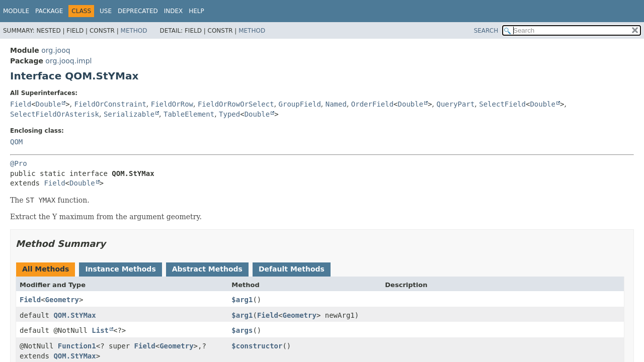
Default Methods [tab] (292, 269)
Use (106, 11)
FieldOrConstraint (110, 104)
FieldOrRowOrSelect (236, 104)
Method (134, 31)
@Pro (19, 163)
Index (174, 11)
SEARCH (486, 31)
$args (242, 330)
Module (16, 11)
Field (21, 104)
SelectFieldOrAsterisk (55, 114)
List (100, 330)
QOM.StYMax (74, 315)
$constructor (257, 346)
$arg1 (242, 300)
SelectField (502, 104)
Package (49, 11)
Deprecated (138, 11)
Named (336, 104)
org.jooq (56, 50)
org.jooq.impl (68, 61)
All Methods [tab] (46, 269)
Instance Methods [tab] (120, 269)
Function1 (77, 346)
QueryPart (455, 104)
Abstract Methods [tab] (207, 269)
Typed (229, 114)
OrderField (372, 104)
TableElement (189, 114)
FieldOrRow (172, 104)
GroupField (300, 104)
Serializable (129, 114)
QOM (16, 142)
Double (49, 104)
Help (196, 11)
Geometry (62, 300)
